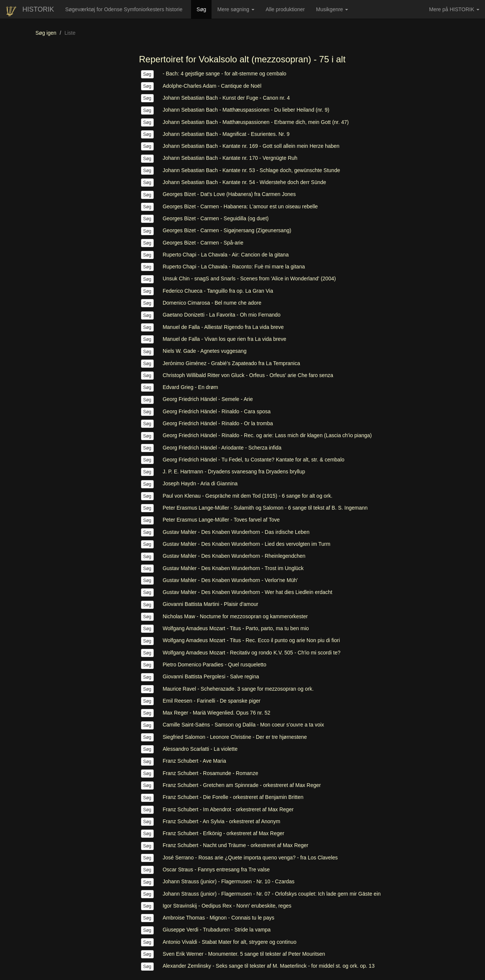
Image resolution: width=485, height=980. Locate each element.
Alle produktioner (288, 12)
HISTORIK (38, 9)
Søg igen (46, 33)
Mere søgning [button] (236, 9)
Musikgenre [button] (332, 9)
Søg (204, 9)
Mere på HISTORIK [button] (454, 9)
